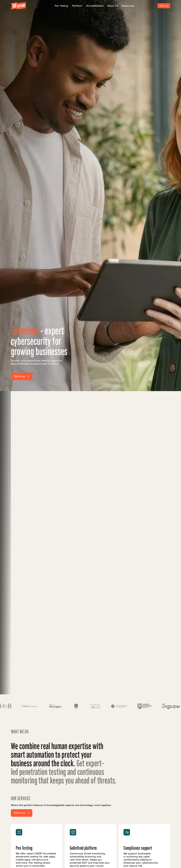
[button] (128, 6)
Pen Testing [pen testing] (61, 6)
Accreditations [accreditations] (95, 6)
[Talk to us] (164, 6)
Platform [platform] (77, 6)
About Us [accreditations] (113, 6)
